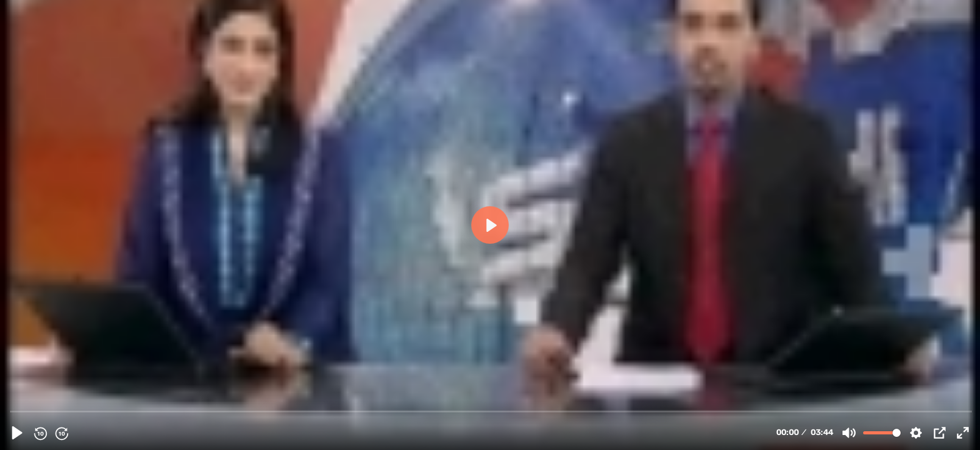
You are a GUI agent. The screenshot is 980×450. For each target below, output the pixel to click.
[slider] (491, 411)
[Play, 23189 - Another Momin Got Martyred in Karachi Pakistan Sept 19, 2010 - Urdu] (17, 433)
